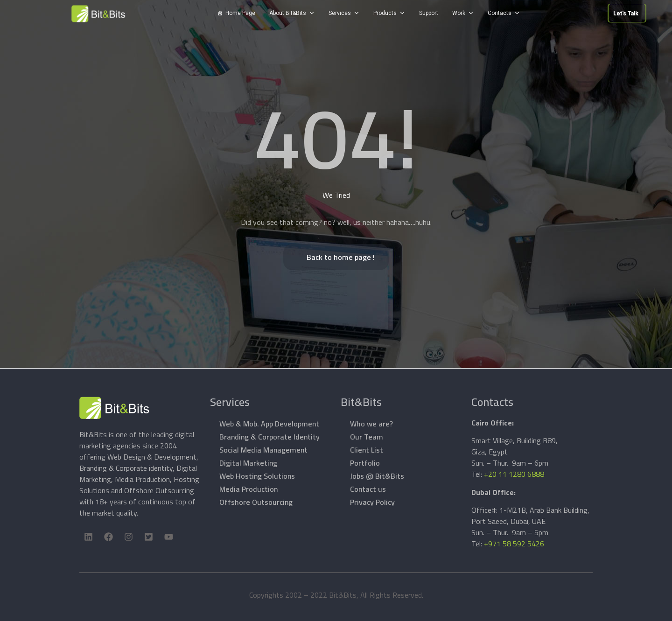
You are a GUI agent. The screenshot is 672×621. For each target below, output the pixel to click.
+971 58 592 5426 (514, 544)
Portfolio (365, 463)
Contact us (368, 489)
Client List (367, 450)
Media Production (248, 489)
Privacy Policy (372, 502)
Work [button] (459, 13)
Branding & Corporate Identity (269, 437)
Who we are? (371, 424)
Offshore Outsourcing (256, 502)
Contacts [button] (500, 13)
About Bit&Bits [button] (288, 13)
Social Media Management (263, 450)
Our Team (367, 437)
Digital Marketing (248, 463)
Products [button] (385, 13)
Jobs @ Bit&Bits (377, 476)
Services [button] (340, 13)
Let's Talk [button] (595, 14)
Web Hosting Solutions (257, 476)
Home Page (240, 13)
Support (429, 13)
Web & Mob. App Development (269, 424)
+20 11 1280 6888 (514, 474)
